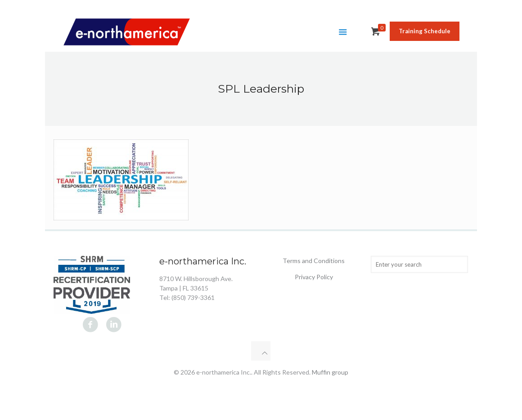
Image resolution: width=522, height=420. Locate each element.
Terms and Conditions (314, 261)
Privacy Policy (314, 277)
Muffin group (330, 372)
